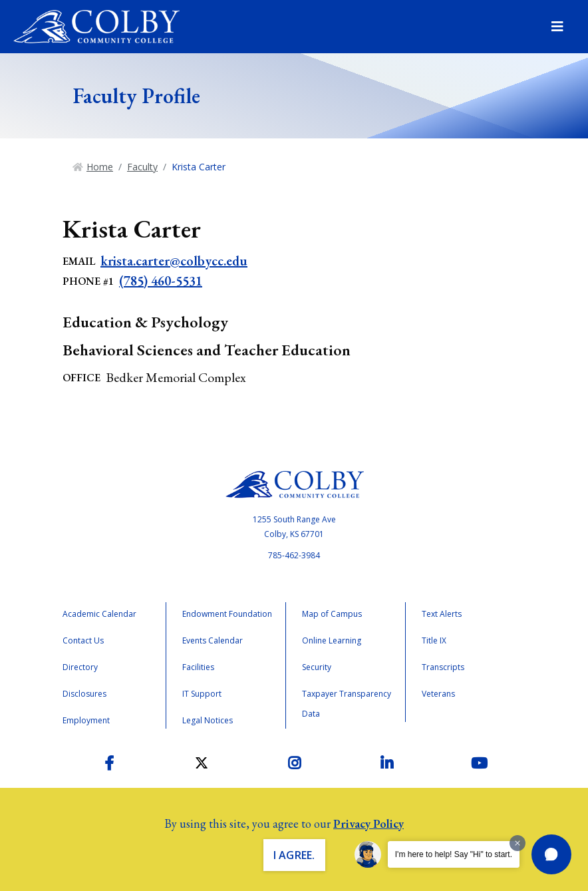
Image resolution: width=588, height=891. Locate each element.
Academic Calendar (99, 614)
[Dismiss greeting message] (517, 843)
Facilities (198, 667)
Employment (86, 720)
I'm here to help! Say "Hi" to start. (454, 854)
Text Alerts (442, 614)
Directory (80, 667)
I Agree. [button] (294, 855)
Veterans (438, 694)
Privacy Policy (368, 823)
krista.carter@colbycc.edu (174, 261)
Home (100, 167)
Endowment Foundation (227, 614)
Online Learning (332, 640)
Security (317, 667)
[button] (551, 854)
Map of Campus (332, 614)
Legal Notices (208, 720)
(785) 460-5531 (161, 281)
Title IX (434, 640)
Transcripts (443, 667)
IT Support (202, 694)
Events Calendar (213, 640)
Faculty (142, 167)
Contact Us (83, 640)
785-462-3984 (294, 555)
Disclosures (84, 694)
